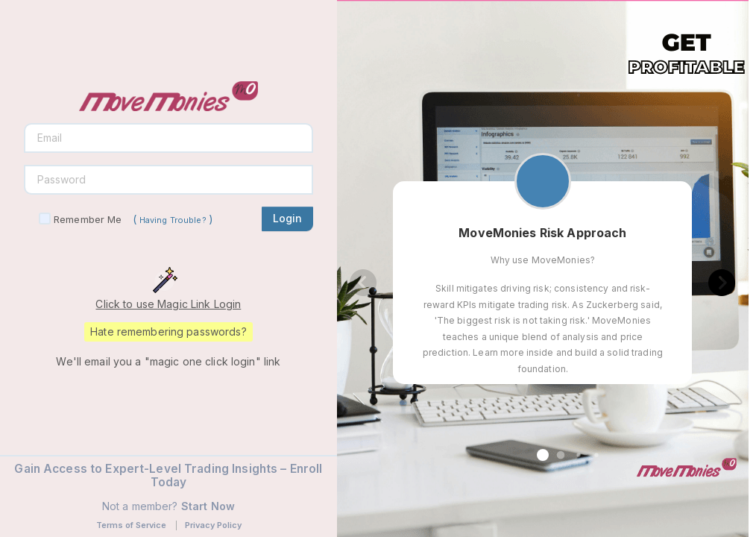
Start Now (208, 506)
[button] (543, 455)
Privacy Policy (213, 525)
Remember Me (88, 219)
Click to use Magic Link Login (168, 304)
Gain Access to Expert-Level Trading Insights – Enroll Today (168, 475)
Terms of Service (131, 525)
